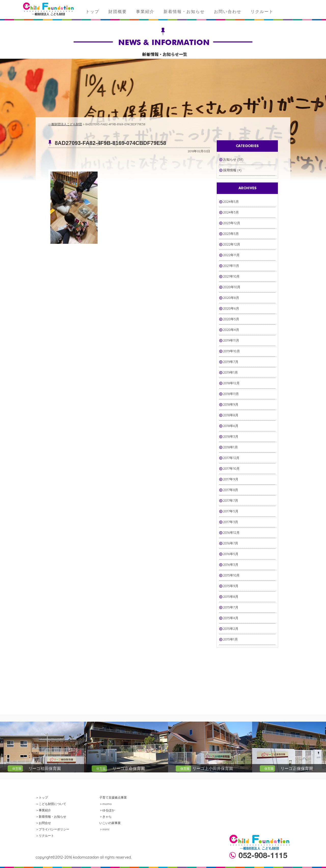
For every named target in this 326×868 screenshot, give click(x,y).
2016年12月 (231, 532)
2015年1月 (230, 639)
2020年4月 (231, 330)
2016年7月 (231, 543)
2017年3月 (231, 522)
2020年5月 (231, 319)
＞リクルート (45, 836)
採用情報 (230, 170)
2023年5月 (231, 234)
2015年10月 (231, 575)
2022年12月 (232, 244)
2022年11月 (231, 255)
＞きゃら (105, 817)
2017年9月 (231, 479)
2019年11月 (231, 340)
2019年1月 (230, 372)
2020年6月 (231, 308)
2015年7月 (231, 607)
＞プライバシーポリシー (52, 829)
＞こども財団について (51, 804)
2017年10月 (231, 468)
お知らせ (230, 159)
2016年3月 (231, 565)
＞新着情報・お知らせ (51, 817)
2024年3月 (231, 212)
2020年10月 (232, 287)
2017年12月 (231, 458)
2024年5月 (231, 202)
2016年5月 (231, 554)
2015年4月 (231, 618)
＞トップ (42, 797)
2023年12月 (232, 223)
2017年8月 (231, 490)
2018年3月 (231, 436)
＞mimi (104, 829)
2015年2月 (231, 629)
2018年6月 (231, 426)
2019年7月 (231, 362)
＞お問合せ (43, 823)
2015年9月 (231, 586)
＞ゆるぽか (107, 810)
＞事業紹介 (43, 810)
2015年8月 (231, 597)
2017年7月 (231, 500)
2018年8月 (231, 415)
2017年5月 (231, 511)
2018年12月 (231, 383)
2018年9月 (231, 404)
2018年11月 (231, 394)
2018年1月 (230, 447)
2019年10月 (232, 351)
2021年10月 (232, 276)
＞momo (105, 804)
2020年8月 (231, 298)
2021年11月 (231, 266)
